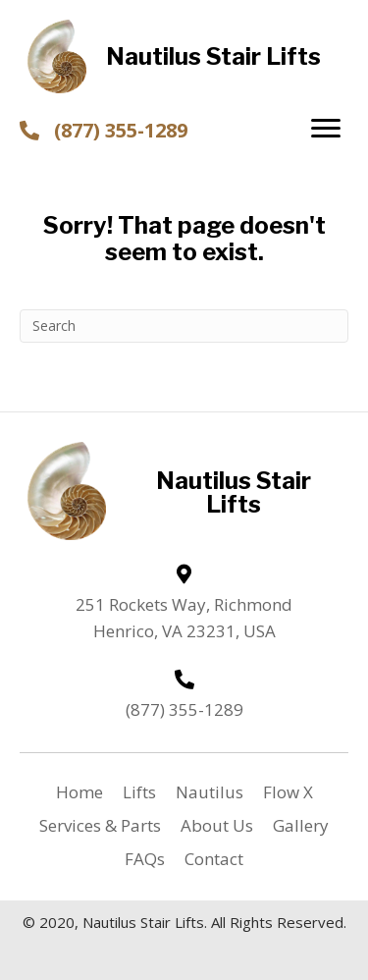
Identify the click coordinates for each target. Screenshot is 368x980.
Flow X (288, 792)
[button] (326, 129)
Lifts (139, 792)
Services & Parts (100, 825)
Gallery (301, 825)
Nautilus (210, 792)
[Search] (184, 326)
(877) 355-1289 (121, 130)
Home (79, 792)
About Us (217, 825)
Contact (214, 859)
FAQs (145, 859)
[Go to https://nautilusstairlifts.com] (184, 56)
